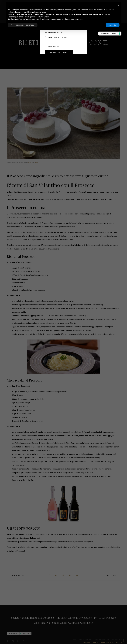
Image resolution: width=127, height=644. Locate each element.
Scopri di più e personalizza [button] (23, 25)
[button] (118, 6)
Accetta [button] (113, 25)
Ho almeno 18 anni (56, 37)
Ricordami (52, 47)
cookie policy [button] (41, 12)
